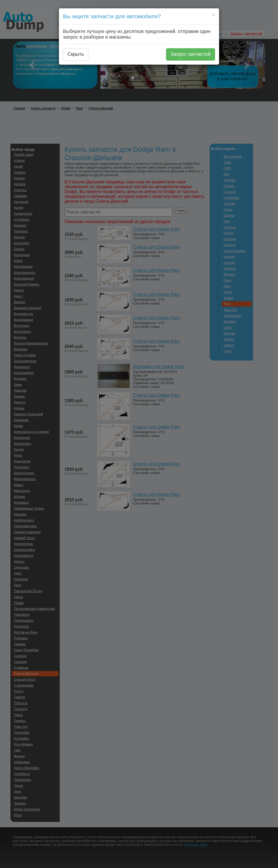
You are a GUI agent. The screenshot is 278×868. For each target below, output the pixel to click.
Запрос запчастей (191, 54)
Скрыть (76, 54)
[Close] (213, 15)
